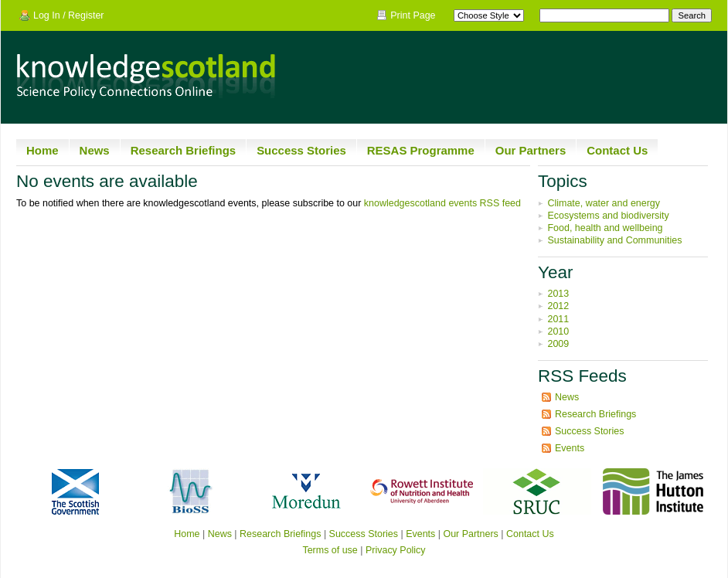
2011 (558, 319)
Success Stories (301, 150)
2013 (558, 294)
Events (570, 448)
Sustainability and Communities (614, 240)
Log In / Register (69, 15)
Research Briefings (183, 150)
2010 (558, 331)
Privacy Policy (396, 550)
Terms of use (330, 550)
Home (43, 150)
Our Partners (531, 150)
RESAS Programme (421, 150)
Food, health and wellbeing (605, 228)
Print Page (413, 15)
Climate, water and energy (604, 203)
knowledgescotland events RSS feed (442, 203)
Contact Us (617, 150)
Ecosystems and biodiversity (608, 216)
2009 (558, 344)
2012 (558, 306)
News (95, 150)
